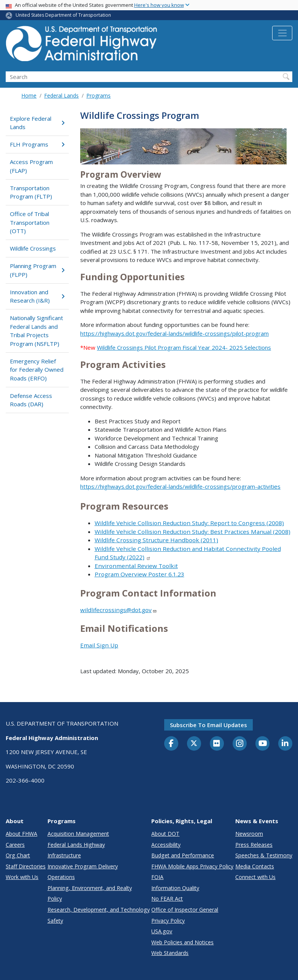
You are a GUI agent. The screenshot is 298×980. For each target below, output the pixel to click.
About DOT (165, 834)
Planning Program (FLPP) (37, 270)
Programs (98, 95)
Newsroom (249, 834)
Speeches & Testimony (264, 855)
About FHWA (21, 834)
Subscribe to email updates (208, 725)
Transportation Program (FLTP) (31, 192)
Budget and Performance (183, 855)
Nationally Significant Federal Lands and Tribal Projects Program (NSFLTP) (36, 331)
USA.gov (162, 931)
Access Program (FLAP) (31, 166)
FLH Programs (37, 144)
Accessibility (166, 845)
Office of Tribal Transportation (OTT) (30, 222)
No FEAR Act (167, 899)
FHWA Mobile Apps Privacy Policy (192, 866)
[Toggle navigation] (282, 33)
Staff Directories (26, 866)
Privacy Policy (168, 921)
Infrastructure (64, 855)
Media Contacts (255, 866)
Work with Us (22, 877)
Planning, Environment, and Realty (90, 888)
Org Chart (18, 855)
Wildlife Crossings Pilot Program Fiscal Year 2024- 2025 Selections (184, 347)
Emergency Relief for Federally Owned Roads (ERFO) (37, 370)
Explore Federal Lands (37, 123)
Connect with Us (255, 877)
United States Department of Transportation (63, 15)
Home (29, 95)
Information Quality (175, 888)
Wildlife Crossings (33, 248)
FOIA (157, 877)
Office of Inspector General (185, 910)
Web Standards (170, 953)
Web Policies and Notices (182, 942)
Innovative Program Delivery (83, 866)
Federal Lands (61, 95)
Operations (61, 877)
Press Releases (254, 845)
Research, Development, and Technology (99, 910)
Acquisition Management (78, 834)
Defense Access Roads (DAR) (31, 400)
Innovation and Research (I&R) (37, 296)
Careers (15, 845)
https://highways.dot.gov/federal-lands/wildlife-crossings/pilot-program (174, 333)
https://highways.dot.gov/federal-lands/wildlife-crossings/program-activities (180, 486)
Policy (55, 899)
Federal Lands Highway (76, 845)
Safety (55, 921)
